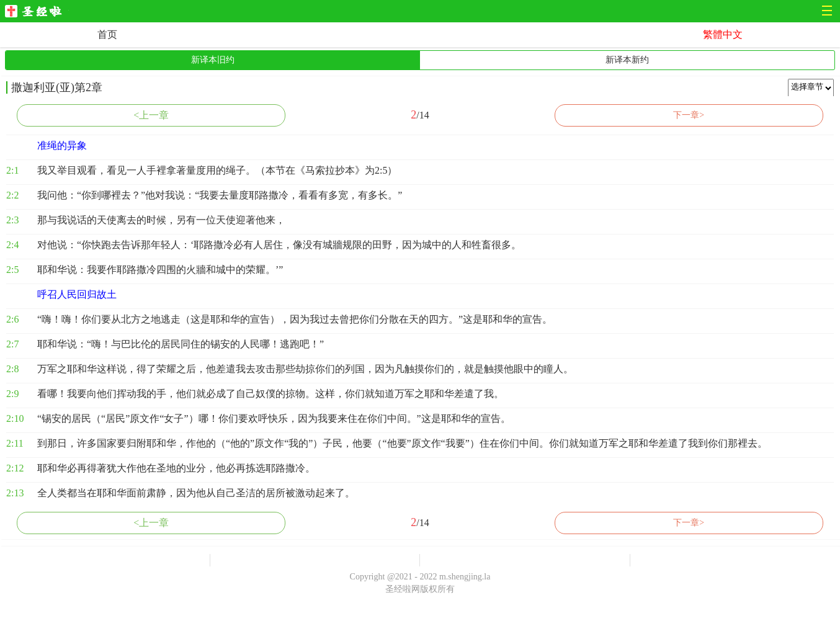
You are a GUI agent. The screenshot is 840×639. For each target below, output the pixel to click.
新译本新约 (627, 60)
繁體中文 (723, 34)
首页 (107, 34)
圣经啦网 (37, 12)
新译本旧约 (213, 60)
